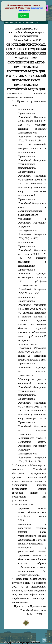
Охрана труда (31, 23)
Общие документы (13, 23)
